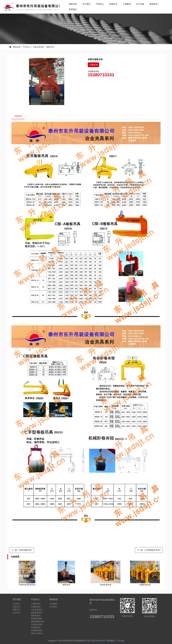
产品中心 (27, 47)
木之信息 (120, 641)
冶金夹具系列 (38, 47)
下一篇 (149, 550)
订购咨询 (93, 65)
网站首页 (73, 4)
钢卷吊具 (50, 47)
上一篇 (21, 550)
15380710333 (101, 75)
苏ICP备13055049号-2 (97, 641)
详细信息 (18, 116)
